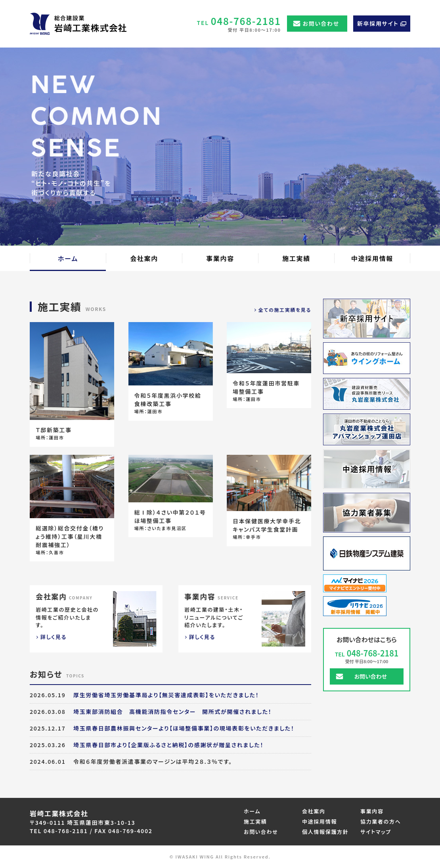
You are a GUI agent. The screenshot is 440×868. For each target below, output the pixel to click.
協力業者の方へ (381, 821)
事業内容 (372, 811)
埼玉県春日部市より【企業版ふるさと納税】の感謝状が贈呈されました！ (168, 745)
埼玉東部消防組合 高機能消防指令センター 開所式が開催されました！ (173, 712)
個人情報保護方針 (325, 832)
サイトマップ (376, 832)
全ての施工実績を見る (285, 310)
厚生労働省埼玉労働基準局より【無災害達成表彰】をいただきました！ (166, 695)
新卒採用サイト (378, 23)
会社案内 (314, 811)
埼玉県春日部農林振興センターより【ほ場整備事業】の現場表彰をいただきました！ (184, 728)
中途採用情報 (319, 821)
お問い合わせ (321, 23)
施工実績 (255, 821)
